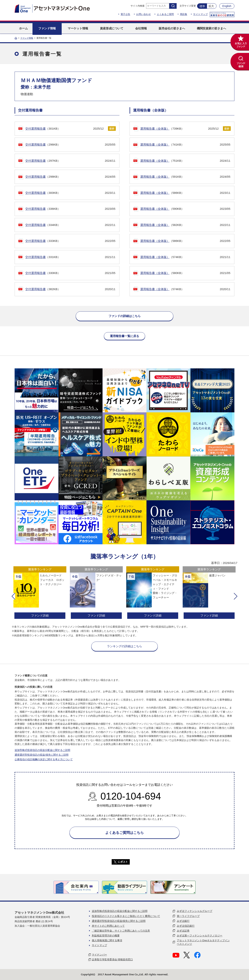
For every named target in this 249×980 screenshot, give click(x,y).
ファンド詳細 (40, 615)
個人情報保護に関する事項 (107, 940)
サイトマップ (200, 14)
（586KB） (185, 193)
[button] (13, 596)
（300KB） (70, 193)
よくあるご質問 (165, 14)
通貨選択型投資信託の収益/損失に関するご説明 (42, 755)
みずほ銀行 (183, 921)
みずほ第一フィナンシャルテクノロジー (200, 936)
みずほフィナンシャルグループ (195, 911)
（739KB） (179, 129)
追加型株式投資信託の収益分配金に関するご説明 (42, 750)
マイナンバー (99, 955)
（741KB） (185, 145)
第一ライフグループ (188, 916)
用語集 (184, 14)
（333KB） (70, 241)
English (227, 6)
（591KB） (185, 177)
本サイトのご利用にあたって (108, 926)
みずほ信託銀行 (186, 926)
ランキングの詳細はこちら (124, 646)
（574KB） (185, 257)
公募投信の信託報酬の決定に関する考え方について (44, 759)
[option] (40, 593)
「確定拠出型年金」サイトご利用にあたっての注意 (121, 931)
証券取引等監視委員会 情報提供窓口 (112, 959)
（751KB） (185, 161)
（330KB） (70, 273)
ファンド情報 (27, 38)
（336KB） (70, 209)
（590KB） (185, 209)
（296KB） (70, 145)
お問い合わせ (143, 14)
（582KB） (185, 225)
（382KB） (70, 289)
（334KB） (70, 225)
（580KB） (185, 273)
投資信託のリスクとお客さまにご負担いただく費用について (126, 916)
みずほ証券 (183, 931)
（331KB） (70, 257)
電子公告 (125, 14)
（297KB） (70, 161)
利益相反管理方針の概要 (106, 936)
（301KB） (64, 129)
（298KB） (70, 177)
